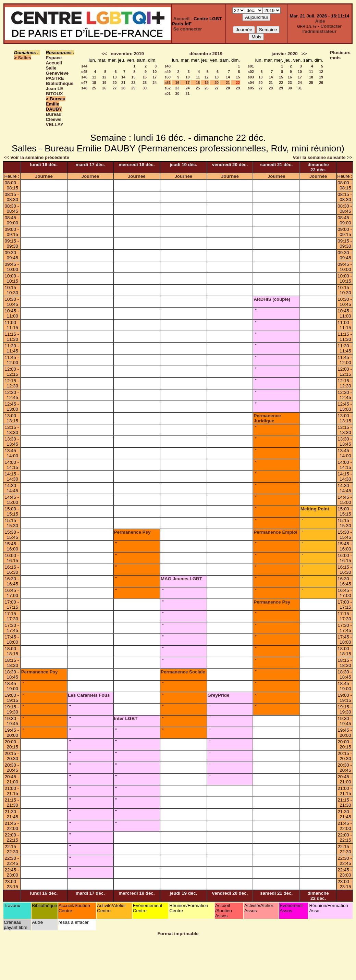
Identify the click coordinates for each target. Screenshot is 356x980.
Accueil (181, 19)
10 (155, 72)
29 (133, 88)
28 (123, 88)
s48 (84, 88)
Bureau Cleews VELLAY (55, 119)
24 (155, 83)
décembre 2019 (206, 54)
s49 (168, 72)
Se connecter (188, 29)
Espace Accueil (54, 60)
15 (133, 77)
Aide (320, 21)
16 (145, 77)
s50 (168, 77)
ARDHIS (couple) (272, 299)
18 (94, 83)
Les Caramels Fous (89, 695)
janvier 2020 (284, 54)
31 (188, 94)
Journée (44, 176)
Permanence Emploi (275, 532)
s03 (251, 77)
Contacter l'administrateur (322, 29)
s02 (251, 72)
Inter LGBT (126, 718)
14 (123, 77)
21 (123, 83)
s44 (84, 66)
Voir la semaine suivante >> (322, 157)
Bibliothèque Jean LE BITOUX (60, 89)
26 (105, 88)
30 (145, 88)
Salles (25, 58)
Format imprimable (178, 934)
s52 (168, 88)
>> (304, 54)
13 (115, 77)
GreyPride (219, 695)
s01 (168, 94)
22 (133, 83)
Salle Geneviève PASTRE (57, 73)
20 (115, 83)
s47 (84, 83)
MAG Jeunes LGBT (181, 579)
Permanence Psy (132, 532)
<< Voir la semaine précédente (36, 157)
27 (115, 88)
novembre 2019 (127, 54)
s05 (251, 88)
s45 (84, 72)
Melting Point (315, 509)
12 (105, 77)
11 (94, 77)
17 (155, 77)
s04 (251, 83)
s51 (168, 83)
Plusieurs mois (340, 55)
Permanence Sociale (183, 672)
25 (94, 88)
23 (145, 83)
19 (105, 83)
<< (104, 54)
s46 (84, 77)
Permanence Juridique (267, 418)
